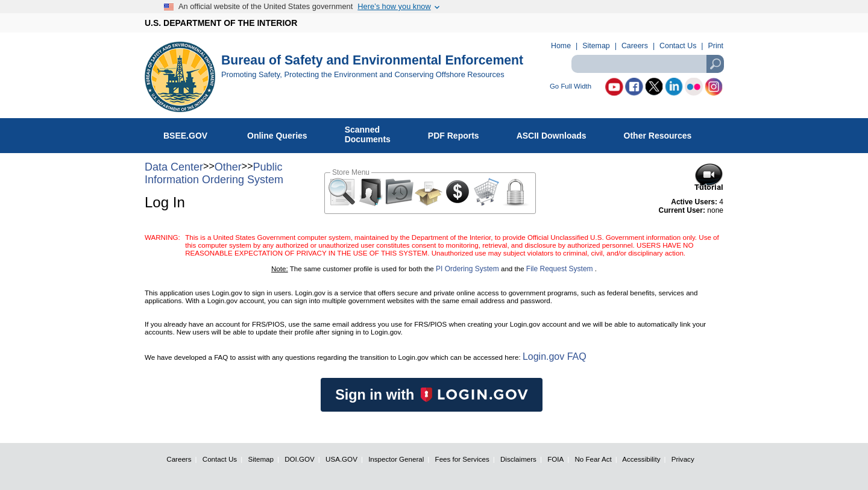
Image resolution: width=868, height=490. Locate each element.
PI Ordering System (467, 269)
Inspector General (396, 459)
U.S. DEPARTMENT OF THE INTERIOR (221, 23)
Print (716, 46)
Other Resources (664, 133)
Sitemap (596, 46)
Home (561, 46)
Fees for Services (462, 459)
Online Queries (284, 133)
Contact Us (678, 46)
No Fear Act (593, 459)
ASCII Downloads (558, 133)
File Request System (560, 269)
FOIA (555, 459)
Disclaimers (518, 459)
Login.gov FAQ (555, 357)
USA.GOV (341, 459)
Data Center (174, 167)
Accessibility (641, 459)
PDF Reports (460, 133)
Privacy (683, 459)
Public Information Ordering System (214, 173)
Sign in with (432, 395)
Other (228, 167)
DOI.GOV (300, 459)
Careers (635, 46)
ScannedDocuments (374, 134)
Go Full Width (571, 86)
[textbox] (647, 64)
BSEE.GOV (193, 133)
